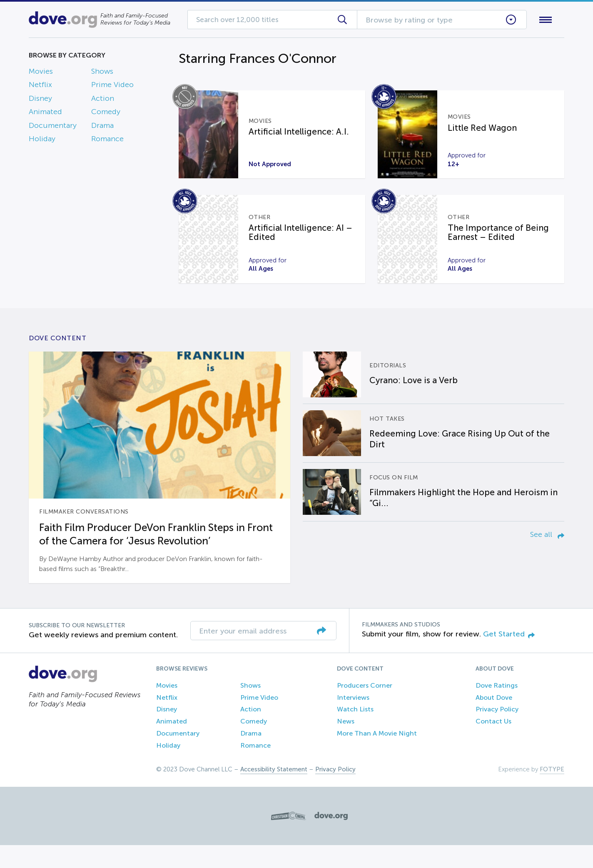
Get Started (509, 657)
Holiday (42, 140)
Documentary (53, 127)
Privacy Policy (497, 732)
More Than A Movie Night (377, 757)
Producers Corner (365, 708)
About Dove (494, 720)
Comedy (106, 114)
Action (103, 100)
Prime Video (112, 87)
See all (547, 557)
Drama (102, 127)
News (346, 745)
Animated (45, 114)
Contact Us (493, 745)
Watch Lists (355, 732)
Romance (107, 140)
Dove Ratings (497, 708)
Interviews (353, 720)
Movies (41, 73)
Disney (40, 100)
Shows (102, 73)
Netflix (40, 87)
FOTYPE (552, 792)
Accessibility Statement (274, 792)
